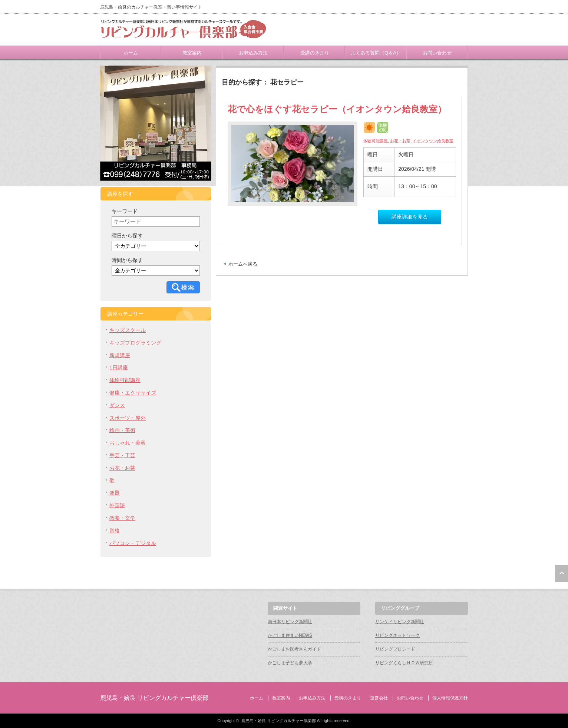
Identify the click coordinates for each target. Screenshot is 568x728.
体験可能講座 (376, 141)
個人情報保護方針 (450, 698)
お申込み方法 (253, 53)
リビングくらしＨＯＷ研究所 (404, 663)
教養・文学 (122, 518)
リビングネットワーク (397, 635)
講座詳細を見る (410, 217)
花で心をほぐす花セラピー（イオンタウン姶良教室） (337, 109)
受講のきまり (315, 53)
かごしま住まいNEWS (290, 635)
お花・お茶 (400, 141)
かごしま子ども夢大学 (290, 663)
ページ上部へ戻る (562, 574)
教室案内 (192, 53)
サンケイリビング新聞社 (400, 622)
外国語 (117, 505)
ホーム (131, 53)
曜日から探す (127, 236)
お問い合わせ (437, 53)
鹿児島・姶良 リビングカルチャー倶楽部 (154, 698)
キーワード (125, 211)
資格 (115, 531)
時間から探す (127, 260)
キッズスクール (128, 330)
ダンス (117, 405)
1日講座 (119, 368)
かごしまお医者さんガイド (294, 649)
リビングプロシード (395, 649)
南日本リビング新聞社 (290, 622)
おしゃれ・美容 (128, 443)
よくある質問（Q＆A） (376, 53)
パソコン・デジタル (133, 543)
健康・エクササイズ (133, 393)
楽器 (115, 493)
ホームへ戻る (243, 264)
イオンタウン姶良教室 (433, 141)
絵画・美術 (122, 430)
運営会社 (379, 698)
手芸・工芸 (122, 455)
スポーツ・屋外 (128, 418)
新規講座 (120, 355)
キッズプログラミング (135, 343)
